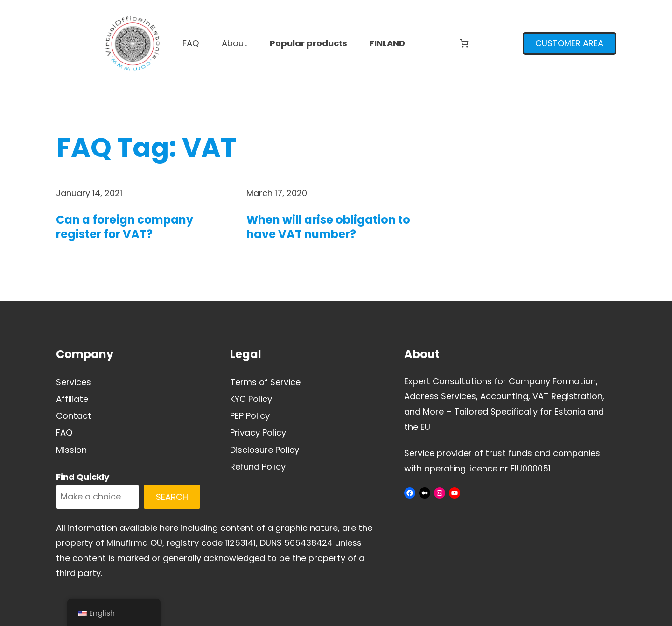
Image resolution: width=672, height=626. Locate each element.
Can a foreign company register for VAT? (125, 227)
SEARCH (172, 497)
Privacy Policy (258, 433)
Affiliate (72, 399)
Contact (74, 416)
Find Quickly (83, 477)
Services (73, 382)
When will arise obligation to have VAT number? (328, 227)
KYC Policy (251, 399)
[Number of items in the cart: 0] (464, 43)
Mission (71, 450)
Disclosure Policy (265, 450)
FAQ (64, 433)
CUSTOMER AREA (569, 43)
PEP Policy (250, 416)
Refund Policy (258, 467)
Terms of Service (265, 382)
